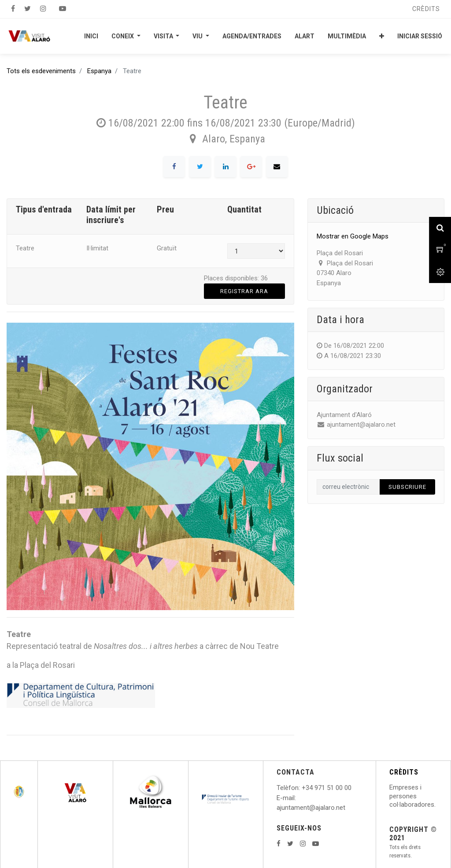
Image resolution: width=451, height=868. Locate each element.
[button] (382, 36)
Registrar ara (244, 291)
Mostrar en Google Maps (353, 236)
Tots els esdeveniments (41, 71)
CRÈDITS (404, 772)
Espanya (99, 71)
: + (302, 788)
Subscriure (407, 487)
